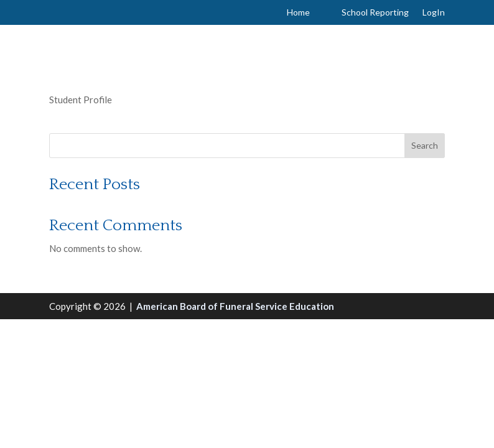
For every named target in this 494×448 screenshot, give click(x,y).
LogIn (434, 13)
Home (298, 13)
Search (425, 145)
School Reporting (375, 13)
